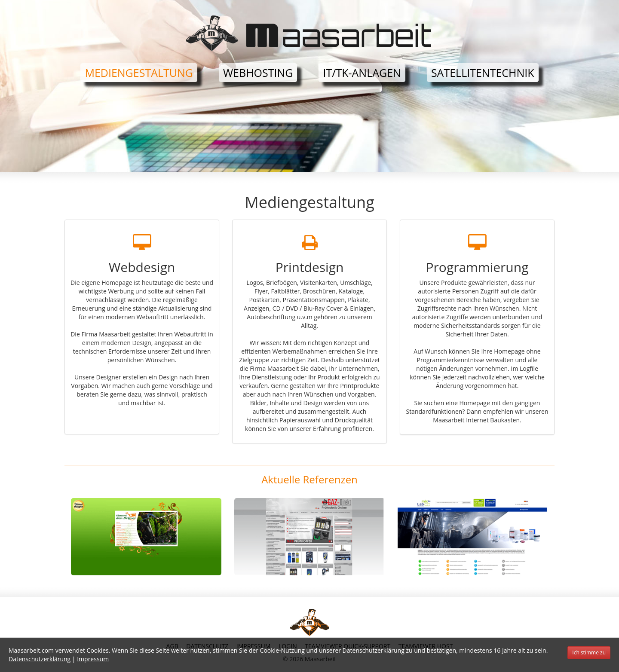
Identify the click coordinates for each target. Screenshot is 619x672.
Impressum (93, 659)
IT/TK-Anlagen (362, 73)
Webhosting (258, 73)
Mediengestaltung (139, 73)
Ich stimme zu (589, 652)
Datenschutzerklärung (40, 659)
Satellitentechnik (483, 73)
